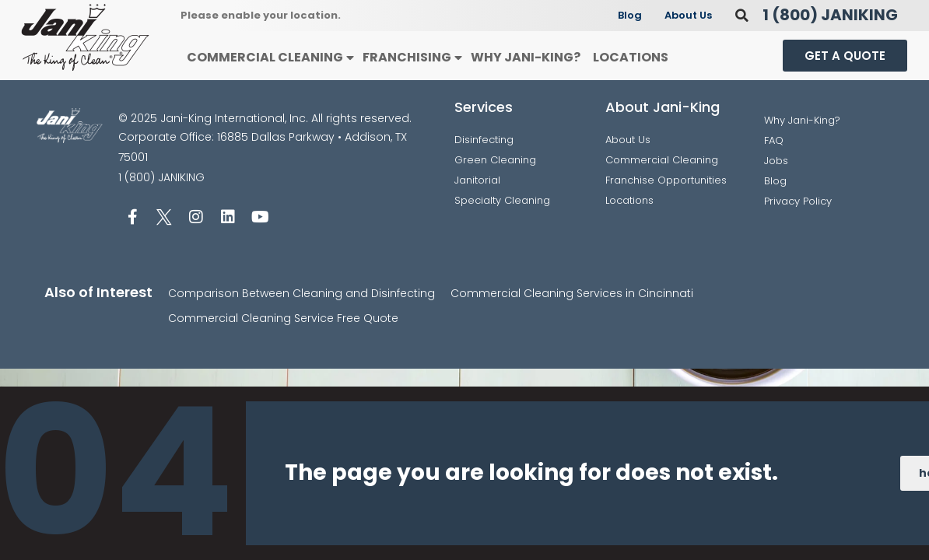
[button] (742, 15)
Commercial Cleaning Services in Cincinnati (572, 293)
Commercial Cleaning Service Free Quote (283, 318)
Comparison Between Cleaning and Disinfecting (301, 293)
